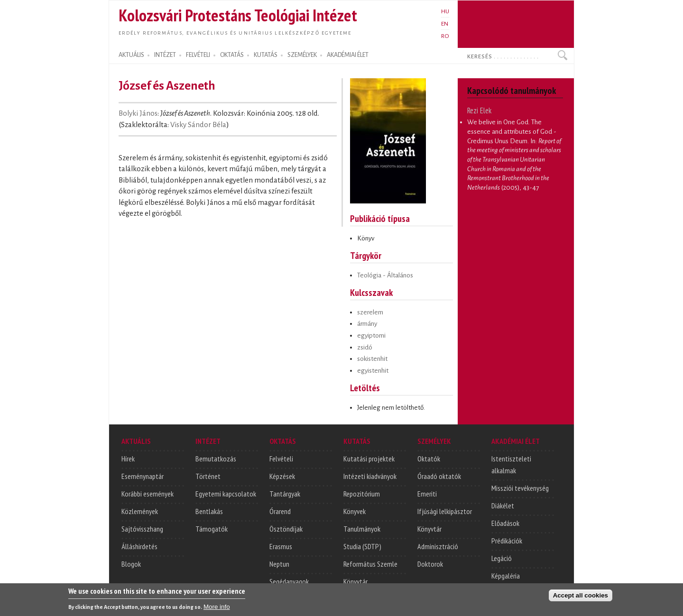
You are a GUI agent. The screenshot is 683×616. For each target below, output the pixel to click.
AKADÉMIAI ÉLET (348, 55)
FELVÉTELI (198, 55)
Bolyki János (138, 113)
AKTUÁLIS (131, 55)
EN (445, 24)
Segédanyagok (289, 581)
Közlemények (140, 511)
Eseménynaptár (143, 476)
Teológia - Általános (385, 275)
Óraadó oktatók (439, 476)
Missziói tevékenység (520, 488)
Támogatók (212, 529)
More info (217, 609)
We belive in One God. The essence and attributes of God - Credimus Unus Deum (512, 131)
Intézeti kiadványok (370, 476)
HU (445, 11)
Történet (208, 476)
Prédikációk (507, 541)
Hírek (128, 459)
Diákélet (503, 506)
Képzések (282, 476)
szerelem (370, 312)
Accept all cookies (581, 598)
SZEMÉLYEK (302, 55)
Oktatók (429, 459)
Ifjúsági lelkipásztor (445, 511)
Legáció (502, 558)
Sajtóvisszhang (142, 529)
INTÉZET (165, 55)
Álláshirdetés (139, 546)
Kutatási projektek (369, 459)
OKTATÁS (232, 55)
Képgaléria (506, 576)
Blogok (131, 564)
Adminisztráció (438, 546)
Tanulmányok (362, 529)
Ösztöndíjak (286, 529)
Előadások (505, 523)
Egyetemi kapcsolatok (226, 494)
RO (445, 36)
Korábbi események (148, 494)
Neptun (279, 564)
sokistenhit (372, 359)
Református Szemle (370, 564)
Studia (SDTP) (362, 546)
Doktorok (430, 564)
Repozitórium (362, 494)
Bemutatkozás (216, 459)
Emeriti (427, 494)
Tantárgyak (285, 494)
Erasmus (281, 546)
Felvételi (281, 459)
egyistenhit (373, 371)
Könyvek (355, 511)
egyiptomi (371, 336)
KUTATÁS (266, 55)
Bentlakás (209, 511)
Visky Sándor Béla (198, 125)
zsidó (365, 347)
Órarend (280, 511)
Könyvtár (355, 581)
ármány (367, 324)
